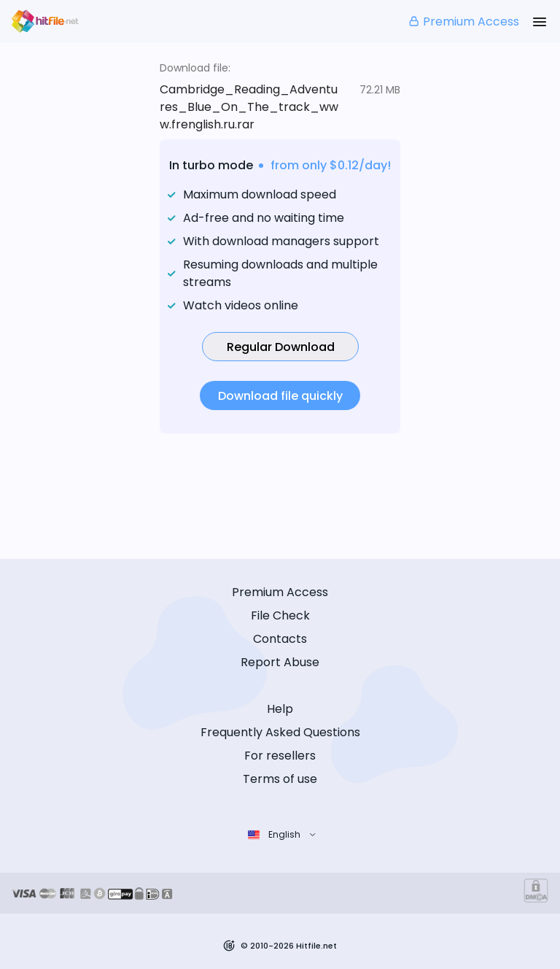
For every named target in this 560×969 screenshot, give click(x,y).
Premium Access (463, 22)
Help (280, 709)
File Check (280, 615)
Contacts (280, 639)
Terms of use (280, 779)
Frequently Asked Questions (280, 732)
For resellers (280, 756)
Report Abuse (280, 662)
